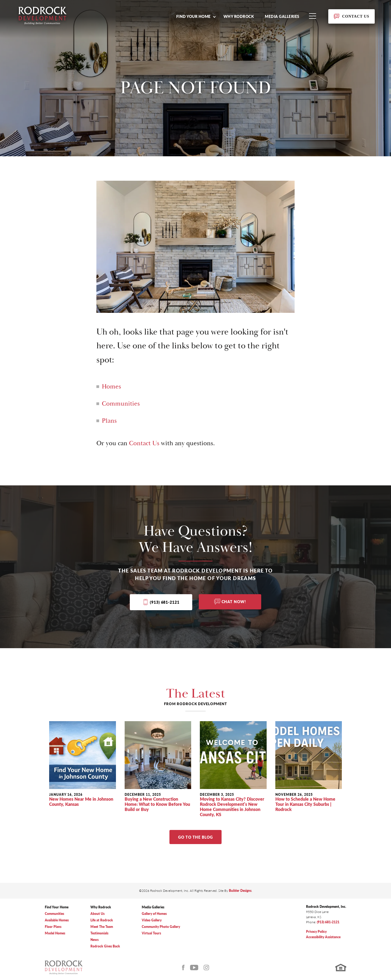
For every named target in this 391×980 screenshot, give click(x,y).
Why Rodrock (239, 16)
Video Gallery (152, 920)
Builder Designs (240, 891)
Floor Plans (53, 927)
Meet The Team (102, 927)
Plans (109, 421)
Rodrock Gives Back (105, 946)
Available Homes (57, 920)
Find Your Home (57, 907)
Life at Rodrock (102, 920)
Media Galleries (282, 16)
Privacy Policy (316, 932)
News (94, 940)
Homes (111, 387)
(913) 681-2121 (165, 602)
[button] (196, 16)
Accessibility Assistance (323, 937)
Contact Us (144, 443)
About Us (97, 914)
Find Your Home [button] (193, 16)
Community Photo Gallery (161, 927)
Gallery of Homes (154, 914)
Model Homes (55, 933)
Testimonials (99, 933)
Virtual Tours (151, 933)
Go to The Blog (195, 837)
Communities (121, 404)
